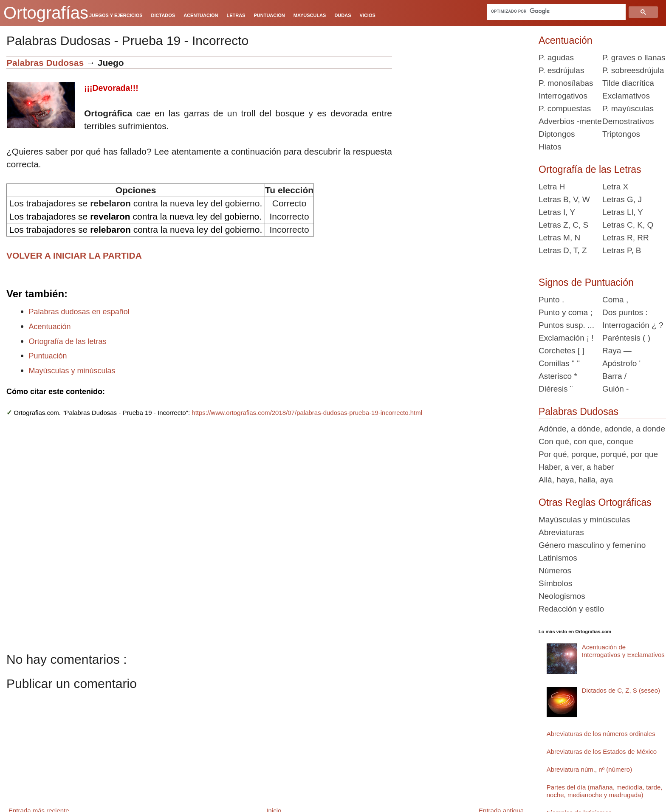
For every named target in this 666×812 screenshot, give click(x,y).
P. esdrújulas (561, 70)
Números (555, 571)
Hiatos (550, 147)
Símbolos (555, 583)
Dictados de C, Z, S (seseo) (621, 690)
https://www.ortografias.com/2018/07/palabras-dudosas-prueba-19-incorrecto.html (307, 413)
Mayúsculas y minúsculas (72, 371)
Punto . (551, 300)
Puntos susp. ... (566, 325)
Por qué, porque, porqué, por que (598, 454)
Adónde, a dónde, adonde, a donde (602, 429)
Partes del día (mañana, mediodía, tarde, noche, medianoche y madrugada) (605, 791)
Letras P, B (622, 250)
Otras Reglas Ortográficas (595, 502)
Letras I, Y (557, 212)
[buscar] (557, 11)
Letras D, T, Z (563, 250)
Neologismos (562, 596)
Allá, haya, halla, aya (576, 480)
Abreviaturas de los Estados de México (602, 751)
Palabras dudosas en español (79, 312)
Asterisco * (558, 376)
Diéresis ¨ (556, 389)
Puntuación (48, 356)
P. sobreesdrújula (633, 70)
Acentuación (50, 327)
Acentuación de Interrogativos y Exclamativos (623, 651)
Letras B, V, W (564, 199)
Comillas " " (559, 363)
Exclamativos (626, 96)
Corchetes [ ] (562, 351)
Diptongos (557, 134)
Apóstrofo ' (621, 363)
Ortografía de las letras (68, 341)
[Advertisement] (462, 110)
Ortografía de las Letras (590, 169)
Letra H (552, 187)
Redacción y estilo (571, 609)
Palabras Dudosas (45, 63)
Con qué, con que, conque (586, 441)
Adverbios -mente (570, 121)
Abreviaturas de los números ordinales (601, 734)
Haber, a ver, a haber (576, 467)
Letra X (615, 187)
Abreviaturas (561, 532)
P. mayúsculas (628, 109)
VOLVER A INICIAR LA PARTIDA (74, 255)
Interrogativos (563, 96)
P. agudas (556, 58)
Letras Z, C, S (563, 225)
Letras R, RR (626, 238)
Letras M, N (559, 238)
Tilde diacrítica (628, 83)
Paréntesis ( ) (626, 338)
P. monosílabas (566, 83)
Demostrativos (628, 121)
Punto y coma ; (566, 312)
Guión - (615, 389)
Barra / (614, 376)
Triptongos (621, 134)
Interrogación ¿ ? (633, 325)
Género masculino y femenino (592, 545)
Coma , (615, 300)
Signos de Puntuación (586, 282)
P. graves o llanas (634, 58)
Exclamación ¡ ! (566, 338)
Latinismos (558, 558)
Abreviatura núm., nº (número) (589, 769)
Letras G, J (622, 199)
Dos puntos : (625, 312)
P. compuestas (565, 109)
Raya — (617, 351)
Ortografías (46, 13)
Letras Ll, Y (623, 212)
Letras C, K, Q (628, 225)
